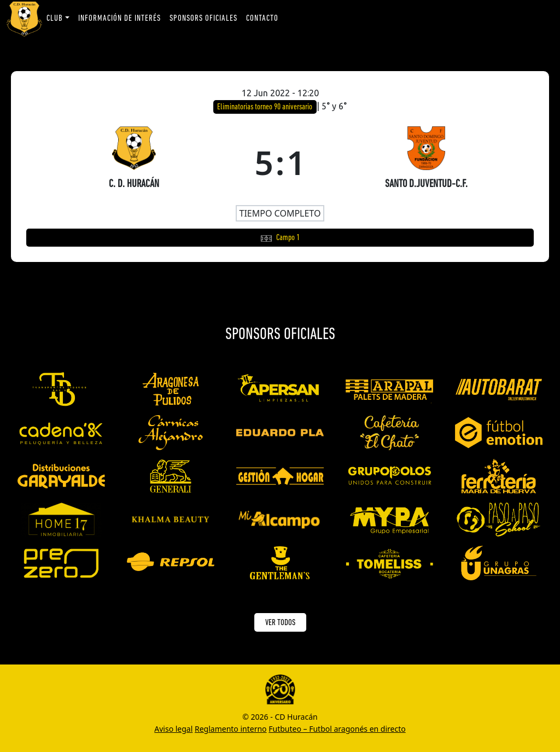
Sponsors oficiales (203, 19)
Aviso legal (173, 729)
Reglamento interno (231, 729)
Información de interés (119, 19)
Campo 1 (288, 238)
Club (55, 19)
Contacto (262, 19)
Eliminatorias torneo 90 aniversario (266, 107)
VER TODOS (280, 623)
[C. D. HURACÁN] (134, 162)
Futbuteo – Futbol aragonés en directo (337, 729)
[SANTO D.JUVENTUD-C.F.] (426, 162)
